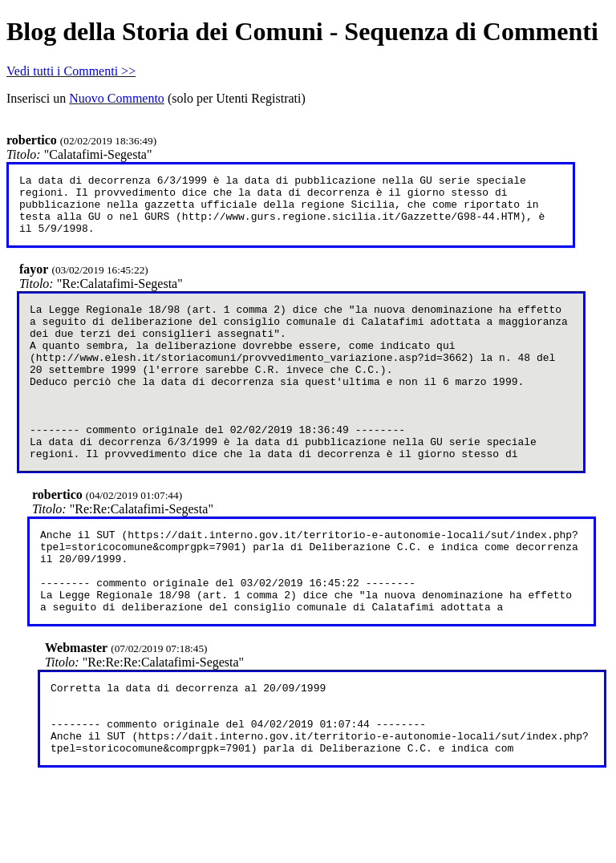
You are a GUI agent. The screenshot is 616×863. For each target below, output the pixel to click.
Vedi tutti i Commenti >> (71, 71)
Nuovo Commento (117, 98)
